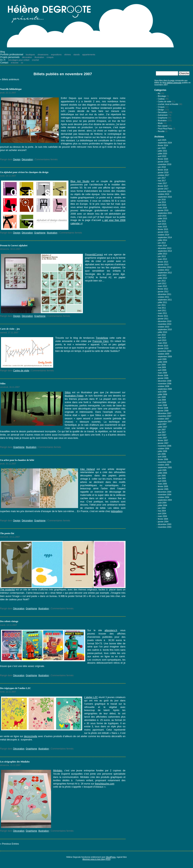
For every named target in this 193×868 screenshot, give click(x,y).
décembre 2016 (165, 191)
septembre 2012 (165, 273)
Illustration (52, 233)
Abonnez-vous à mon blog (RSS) (96, 859)
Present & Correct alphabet (14, 246)
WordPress (111, 857)
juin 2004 (162, 508)
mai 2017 (162, 181)
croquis (50, 57)
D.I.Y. (3, 60)
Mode (160, 123)
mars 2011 (162, 313)
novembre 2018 (165, 164)
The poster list (7, 533)
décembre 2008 (165, 381)
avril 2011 (162, 311)
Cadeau (161, 99)
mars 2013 (162, 259)
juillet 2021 (163, 151)
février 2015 (163, 229)
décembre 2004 (165, 492)
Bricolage (162, 96)
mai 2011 (162, 308)
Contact (4, 63)
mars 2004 (162, 516)
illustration (39, 57)
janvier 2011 (163, 319)
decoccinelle (31, 736)
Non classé (163, 126)
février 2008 (163, 408)
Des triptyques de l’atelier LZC (16, 688)
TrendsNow (102, 338)
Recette (161, 131)
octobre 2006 (164, 449)
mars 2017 (162, 183)
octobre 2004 (164, 497)
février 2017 (163, 186)
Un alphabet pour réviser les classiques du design (24, 172)
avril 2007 (162, 435)
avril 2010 (162, 340)
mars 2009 (162, 373)
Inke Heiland (88, 469)
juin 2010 (162, 335)
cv (22, 63)
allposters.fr (111, 630)
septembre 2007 (165, 422)
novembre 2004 (165, 495)
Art (159, 93)
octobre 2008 (164, 386)
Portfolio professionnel (12, 55)
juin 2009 (162, 365)
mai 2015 (162, 221)
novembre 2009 (165, 351)
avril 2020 (162, 156)
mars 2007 (162, 438)
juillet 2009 (163, 362)
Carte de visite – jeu (10, 329)
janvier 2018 (163, 173)
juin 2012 (162, 281)
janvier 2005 (163, 489)
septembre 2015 (165, 213)
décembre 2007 (165, 413)
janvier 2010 (163, 348)
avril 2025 (162, 140)
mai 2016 (162, 202)
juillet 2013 (163, 254)
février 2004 (163, 519)
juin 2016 (162, 200)
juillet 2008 (163, 394)
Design (17, 159)
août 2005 (162, 470)
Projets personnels (10, 57)
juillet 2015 (163, 219)
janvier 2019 (163, 162)
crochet (35, 60)
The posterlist (8, 590)
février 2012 (163, 289)
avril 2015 (162, 224)
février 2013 (163, 262)
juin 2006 (162, 454)
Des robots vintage (9, 621)
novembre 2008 (165, 384)
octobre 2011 (164, 297)
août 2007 (162, 424)
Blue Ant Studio (80, 181)
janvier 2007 (163, 443)
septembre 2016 (165, 197)
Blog (3, 52)
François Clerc (101, 341)
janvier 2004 (163, 522)
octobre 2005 (164, 465)
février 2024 (163, 145)
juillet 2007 (163, 427)
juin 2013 (162, 256)
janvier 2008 (163, 411)
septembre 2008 (165, 389)
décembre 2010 (165, 321)
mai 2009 (162, 367)
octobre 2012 (164, 270)
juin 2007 (162, 430)
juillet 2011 (163, 302)
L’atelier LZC (91, 697)
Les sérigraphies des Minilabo (15, 762)
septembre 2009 (165, 357)
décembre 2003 (165, 524)
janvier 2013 (163, 265)
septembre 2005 (165, 468)
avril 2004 (162, 514)
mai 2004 (162, 511)
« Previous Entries (10, 844)
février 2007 (163, 440)
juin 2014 (162, 243)
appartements (89, 55)
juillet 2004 (163, 505)
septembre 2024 (165, 143)
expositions (56, 55)
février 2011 (163, 316)
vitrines (68, 55)
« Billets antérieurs (10, 79)
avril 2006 (162, 457)
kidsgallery (117, 511)
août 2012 (162, 275)
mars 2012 (162, 286)
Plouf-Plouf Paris (165, 129)
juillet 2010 (163, 332)
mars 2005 (162, 484)
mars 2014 (162, 246)
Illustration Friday (74, 396)
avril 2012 (162, 284)
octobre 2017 (164, 175)
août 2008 (162, 392)
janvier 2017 (163, 189)
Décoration (27, 159)
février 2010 (163, 346)
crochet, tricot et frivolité (168, 104)
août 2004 (162, 503)
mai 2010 (162, 338)
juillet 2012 (163, 278)
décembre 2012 (165, 267)
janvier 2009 (163, 378)
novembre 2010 (165, 324)
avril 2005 (162, 481)
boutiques (30, 55)
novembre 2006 (165, 446)
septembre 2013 (165, 251)
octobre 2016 (164, 194)
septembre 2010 (165, 330)
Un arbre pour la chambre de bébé (17, 460)
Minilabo (58, 771)
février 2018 (163, 170)
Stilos (3, 384)
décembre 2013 (165, 248)
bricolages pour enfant (19, 60)
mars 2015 (162, 227)
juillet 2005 (163, 473)
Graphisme (40, 233)
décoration (27, 57)
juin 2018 (162, 167)
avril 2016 (162, 205)
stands (77, 55)
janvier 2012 (163, 292)
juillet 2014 (163, 240)
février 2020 (163, 159)
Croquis (161, 107)
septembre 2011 (165, 300)
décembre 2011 (165, 294)
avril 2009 (162, 370)
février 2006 (163, 459)
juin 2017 (162, 178)
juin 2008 (162, 397)
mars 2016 (162, 208)
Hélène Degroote (174, 83)
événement (163, 115)
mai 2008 (162, 400)
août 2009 (162, 359)
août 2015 (162, 216)
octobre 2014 (164, 235)
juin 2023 (162, 148)
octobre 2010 (164, 327)
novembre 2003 (165, 527)
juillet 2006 (163, 451)
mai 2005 (162, 478)
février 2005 (163, 486)
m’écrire (15, 63)
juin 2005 (162, 476)
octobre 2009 (164, 354)
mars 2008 (162, 405)
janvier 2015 (163, 232)
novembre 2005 (165, 462)
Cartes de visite (21, 371)
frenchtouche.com (105, 784)
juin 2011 (162, 305)
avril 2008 (162, 403)
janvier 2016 (163, 210)
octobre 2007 (164, 419)
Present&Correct (94, 255)
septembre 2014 (165, 237)
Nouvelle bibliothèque (11, 89)
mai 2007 (162, 432)
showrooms (43, 55)
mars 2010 (162, 343)
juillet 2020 (163, 154)
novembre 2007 (165, 416)
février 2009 (163, 376)
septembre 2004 (165, 500)
